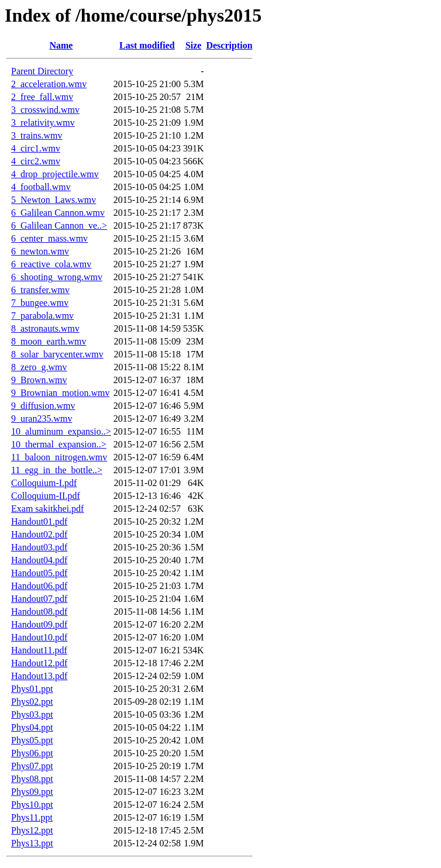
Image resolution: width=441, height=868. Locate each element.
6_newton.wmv (40, 251)
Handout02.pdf (39, 534)
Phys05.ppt (32, 740)
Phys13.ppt (32, 843)
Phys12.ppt (32, 830)
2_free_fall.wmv (42, 97)
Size (194, 45)
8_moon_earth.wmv (49, 341)
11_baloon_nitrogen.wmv (59, 457)
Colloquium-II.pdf (46, 496)
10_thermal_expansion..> (59, 444)
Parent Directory (42, 71)
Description (229, 45)
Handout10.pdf (39, 637)
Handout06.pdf (39, 586)
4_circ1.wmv (36, 148)
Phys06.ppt (32, 753)
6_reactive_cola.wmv (51, 264)
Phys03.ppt (32, 714)
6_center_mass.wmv (49, 238)
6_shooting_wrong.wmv (57, 277)
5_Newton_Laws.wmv (54, 200)
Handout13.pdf (39, 676)
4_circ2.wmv (36, 161)
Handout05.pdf (39, 573)
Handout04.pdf (39, 560)
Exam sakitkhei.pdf (47, 509)
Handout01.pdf (39, 521)
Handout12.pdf (39, 663)
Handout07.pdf (39, 599)
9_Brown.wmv (39, 380)
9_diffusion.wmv (43, 406)
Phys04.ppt (32, 727)
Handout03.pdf (39, 547)
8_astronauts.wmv (45, 328)
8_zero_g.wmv (39, 367)
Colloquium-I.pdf (44, 483)
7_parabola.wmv (42, 316)
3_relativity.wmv (43, 123)
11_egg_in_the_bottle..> (57, 470)
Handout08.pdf (39, 612)
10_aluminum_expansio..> (61, 431)
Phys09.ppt (32, 792)
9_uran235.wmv (42, 418)
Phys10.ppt (32, 805)
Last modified (147, 45)
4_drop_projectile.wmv (55, 174)
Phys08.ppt (32, 779)
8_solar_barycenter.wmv (57, 354)
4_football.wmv (41, 187)
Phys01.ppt (32, 689)
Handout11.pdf (39, 650)
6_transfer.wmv (40, 290)
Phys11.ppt (32, 817)
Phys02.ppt (32, 702)
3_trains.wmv (37, 135)
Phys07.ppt (32, 766)
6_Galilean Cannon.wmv (58, 213)
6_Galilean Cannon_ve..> (59, 225)
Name (61, 45)
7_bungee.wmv (40, 303)
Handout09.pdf (39, 624)
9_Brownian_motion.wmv (60, 393)
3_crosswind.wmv (45, 110)
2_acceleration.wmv (49, 84)
